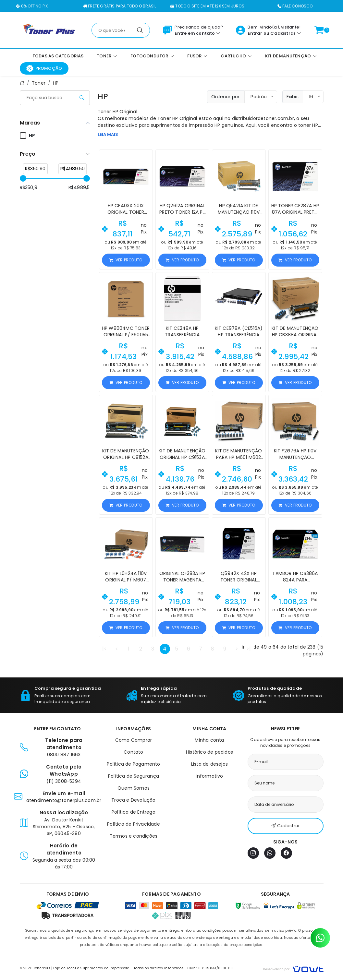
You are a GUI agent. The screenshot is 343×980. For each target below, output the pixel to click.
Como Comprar (134, 740)
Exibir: (293, 97)
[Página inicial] (49, 30)
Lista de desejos (209, 764)
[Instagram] (253, 853)
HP (56, 83)
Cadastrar (283, 33)
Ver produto (126, 260)
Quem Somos (134, 788)
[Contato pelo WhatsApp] (320, 938)
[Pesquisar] (140, 30)
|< (104, 649)
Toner (39, 83)
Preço (28, 154)
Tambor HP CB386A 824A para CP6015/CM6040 (295, 580)
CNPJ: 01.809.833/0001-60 (210, 968)
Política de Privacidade (134, 824)
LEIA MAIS (108, 134)
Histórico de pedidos (209, 752)
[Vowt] (293, 968)
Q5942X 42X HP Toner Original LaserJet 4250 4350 (239, 580)
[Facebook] (286, 853)
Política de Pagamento (133, 764)
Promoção (44, 68)
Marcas (30, 123)
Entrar (255, 33)
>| (249, 649)
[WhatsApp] (270, 853)
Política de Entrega (134, 812)
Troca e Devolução (133, 800)
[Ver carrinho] (319, 30)
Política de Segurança (134, 776)
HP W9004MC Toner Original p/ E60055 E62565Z (126, 335)
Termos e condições (134, 836)
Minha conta (209, 740)
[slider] (23, 178)
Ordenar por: (226, 97)
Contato (133, 752)
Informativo (209, 776)
